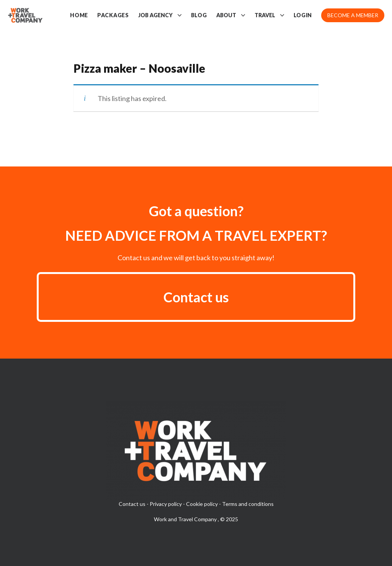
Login (303, 15)
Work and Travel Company (186, 519)
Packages (113, 15)
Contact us (196, 297)
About (231, 15)
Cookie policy (202, 504)
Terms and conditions (248, 504)
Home (79, 15)
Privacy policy (166, 504)
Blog (199, 15)
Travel (269, 15)
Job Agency (160, 15)
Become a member (353, 15)
